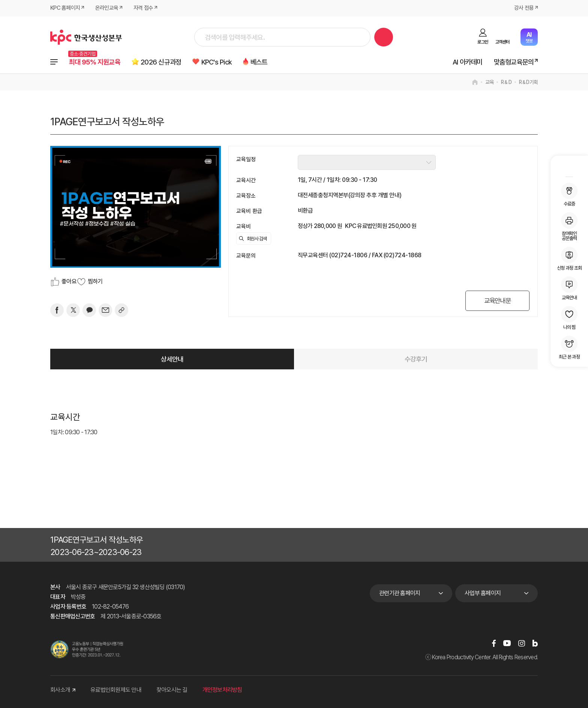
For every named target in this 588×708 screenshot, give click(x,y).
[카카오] (89, 310)
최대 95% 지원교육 (95, 62)
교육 (490, 82)
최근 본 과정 (569, 347)
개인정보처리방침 (222, 690)
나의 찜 (569, 318)
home (475, 82)
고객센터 (502, 42)
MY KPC (569, 167)
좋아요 (69, 281)
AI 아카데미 (467, 62)
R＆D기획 (528, 82)
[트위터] (73, 310)
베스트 (261, 62)
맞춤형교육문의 (514, 62)
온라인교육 (107, 8)
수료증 (569, 194)
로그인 (483, 42)
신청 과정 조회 (569, 259)
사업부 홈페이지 (483, 593)
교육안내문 (496, 301)
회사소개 (63, 690)
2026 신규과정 (162, 62)
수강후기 (416, 359)
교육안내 (569, 288)
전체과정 (54, 62)
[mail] (105, 310)
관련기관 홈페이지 (400, 593)
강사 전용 (524, 8)
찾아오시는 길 (172, 690)
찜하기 (95, 281)
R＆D (506, 82)
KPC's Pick (218, 62)
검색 (384, 37)
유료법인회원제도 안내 (116, 690)
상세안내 (172, 359)
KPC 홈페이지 (65, 8)
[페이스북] (57, 310)
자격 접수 (143, 8)
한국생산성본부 (86, 37)
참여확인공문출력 (569, 226)
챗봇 (529, 37)
